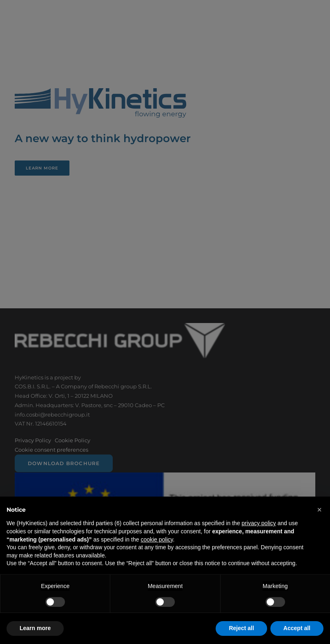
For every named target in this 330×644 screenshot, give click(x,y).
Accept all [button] (297, 628)
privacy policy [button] (259, 523)
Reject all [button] (241, 628)
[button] (319, 510)
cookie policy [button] (157, 539)
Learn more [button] (35, 628)
